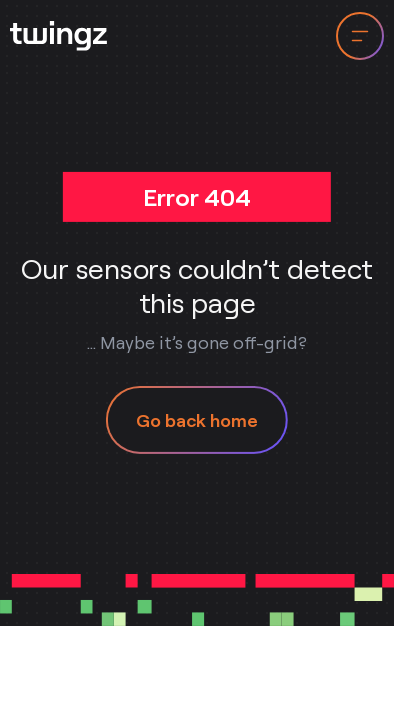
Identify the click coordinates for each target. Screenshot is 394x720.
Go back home (197, 420)
